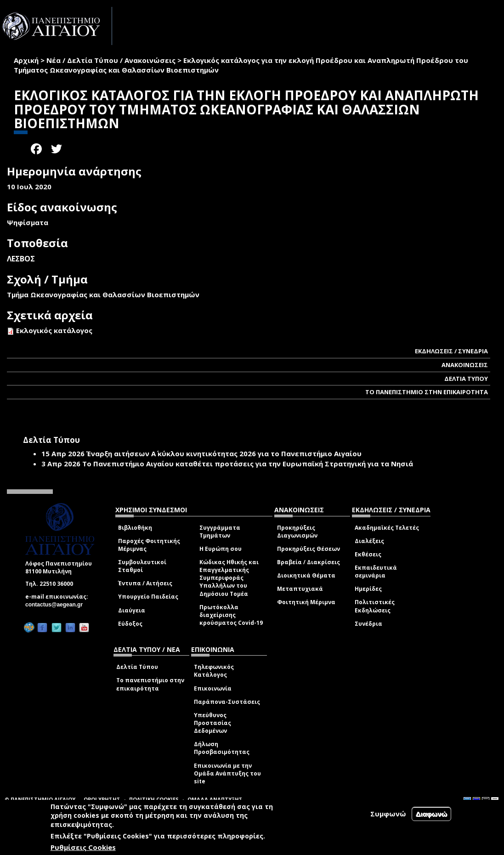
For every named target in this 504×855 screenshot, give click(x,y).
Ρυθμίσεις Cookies (83, 847)
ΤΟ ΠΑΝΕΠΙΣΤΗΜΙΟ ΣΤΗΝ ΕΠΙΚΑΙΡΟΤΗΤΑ (427, 392)
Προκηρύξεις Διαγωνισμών (297, 532)
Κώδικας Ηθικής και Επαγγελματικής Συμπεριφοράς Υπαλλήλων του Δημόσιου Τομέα (229, 578)
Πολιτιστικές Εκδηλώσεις (375, 606)
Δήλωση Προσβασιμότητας (222, 748)
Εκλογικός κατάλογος (54, 330)
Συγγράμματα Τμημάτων (220, 532)
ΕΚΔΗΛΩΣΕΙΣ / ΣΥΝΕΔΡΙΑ (451, 351)
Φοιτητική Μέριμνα (306, 602)
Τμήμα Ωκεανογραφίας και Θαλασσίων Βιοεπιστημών (103, 294)
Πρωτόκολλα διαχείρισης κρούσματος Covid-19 (231, 615)
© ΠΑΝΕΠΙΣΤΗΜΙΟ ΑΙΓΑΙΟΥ (40, 799)
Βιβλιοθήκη (135, 528)
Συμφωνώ (388, 814)
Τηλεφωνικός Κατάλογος (214, 671)
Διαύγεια (132, 610)
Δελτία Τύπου (137, 667)
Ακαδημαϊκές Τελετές (387, 528)
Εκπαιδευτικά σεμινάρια (376, 572)
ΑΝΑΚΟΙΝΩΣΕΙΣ (465, 365)
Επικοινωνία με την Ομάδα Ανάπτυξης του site (227, 773)
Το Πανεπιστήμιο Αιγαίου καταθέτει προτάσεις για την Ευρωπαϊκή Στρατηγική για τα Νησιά (248, 464)
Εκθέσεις (368, 554)
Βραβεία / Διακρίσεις (309, 562)
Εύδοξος (130, 624)
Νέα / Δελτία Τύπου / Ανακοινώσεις (111, 60)
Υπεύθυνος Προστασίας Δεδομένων (212, 723)
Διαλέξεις (369, 541)
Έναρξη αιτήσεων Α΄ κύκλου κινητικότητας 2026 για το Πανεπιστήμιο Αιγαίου (224, 453)
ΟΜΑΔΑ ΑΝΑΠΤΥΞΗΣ (215, 799)
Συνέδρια (368, 624)
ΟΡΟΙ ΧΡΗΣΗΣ (102, 799)
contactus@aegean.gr (57, 605)
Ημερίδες (368, 589)
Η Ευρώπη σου (221, 549)
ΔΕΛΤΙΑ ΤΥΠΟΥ (466, 379)
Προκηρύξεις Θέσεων (309, 549)
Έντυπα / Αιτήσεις (145, 583)
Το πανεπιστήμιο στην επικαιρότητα (150, 684)
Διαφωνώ (432, 814)
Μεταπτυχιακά (300, 589)
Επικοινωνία (213, 688)
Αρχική (26, 60)
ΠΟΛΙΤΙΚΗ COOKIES (154, 799)
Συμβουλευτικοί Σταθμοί (142, 566)
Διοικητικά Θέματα (306, 575)
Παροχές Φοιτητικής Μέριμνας (149, 545)
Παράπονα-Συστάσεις (227, 702)
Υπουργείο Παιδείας (148, 597)
